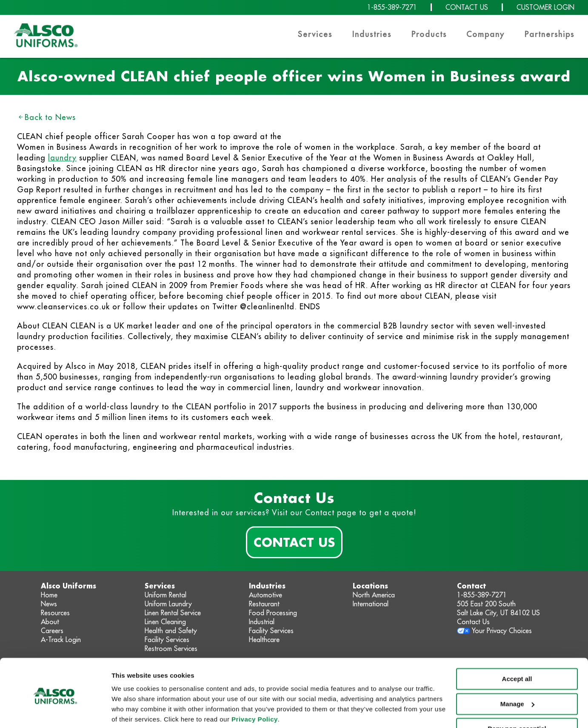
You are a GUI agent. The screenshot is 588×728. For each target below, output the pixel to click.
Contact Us (294, 542)
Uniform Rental (166, 595)
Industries (372, 34)
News (49, 604)
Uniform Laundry (168, 604)
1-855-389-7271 (392, 7)
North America (374, 595)
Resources (55, 613)
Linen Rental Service (173, 613)
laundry (62, 158)
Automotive (265, 595)
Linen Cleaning (165, 622)
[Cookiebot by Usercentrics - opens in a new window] (55, 711)
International (371, 604)
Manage (517, 672)
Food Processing (273, 613)
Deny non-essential (517, 697)
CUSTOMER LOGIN (545, 7)
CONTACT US (467, 7)
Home (49, 595)
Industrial (262, 622)
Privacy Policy (255, 688)
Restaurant (264, 604)
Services (315, 34)
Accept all (517, 647)
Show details (131, 711)
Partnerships (549, 34)
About (50, 622)
